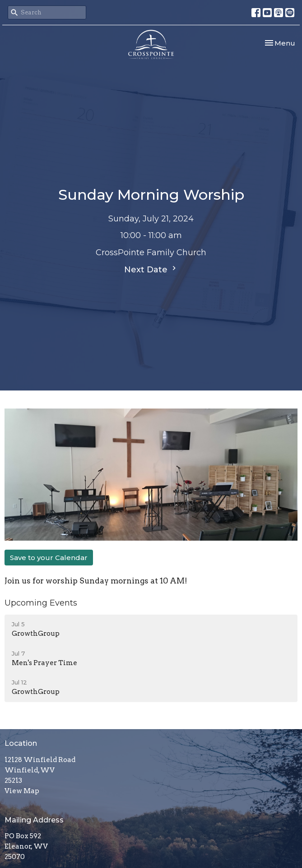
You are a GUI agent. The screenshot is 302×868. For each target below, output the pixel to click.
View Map (22, 791)
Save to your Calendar (49, 558)
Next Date (151, 269)
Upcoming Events (41, 603)
